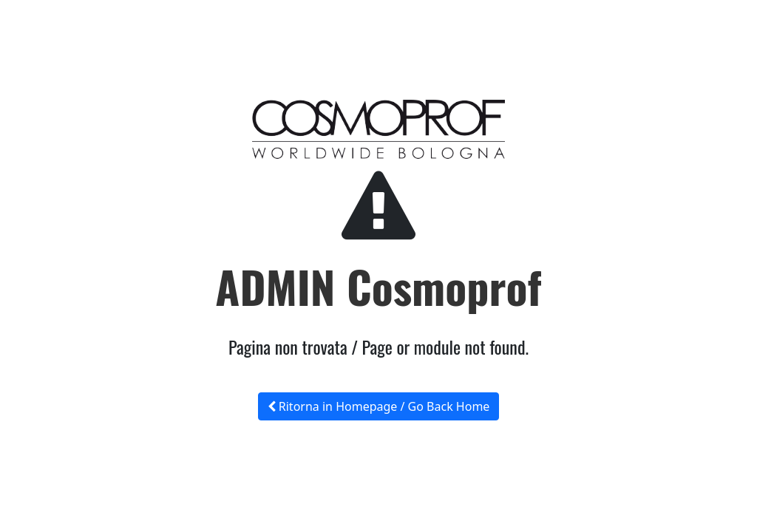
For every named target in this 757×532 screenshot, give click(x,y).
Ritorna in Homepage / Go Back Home (379, 406)
